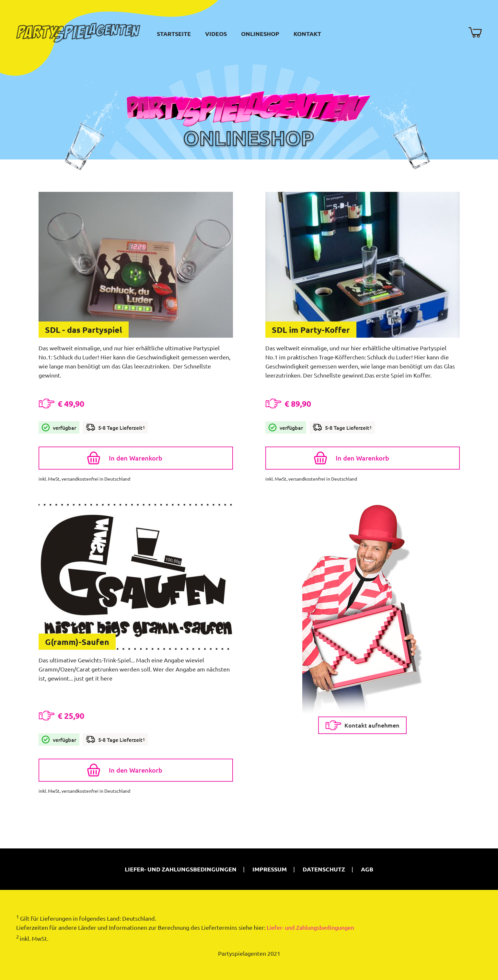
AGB (367, 869)
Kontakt (307, 34)
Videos (216, 34)
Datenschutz (324, 869)
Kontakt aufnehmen (362, 725)
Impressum (270, 869)
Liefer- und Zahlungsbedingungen (181, 869)
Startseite (174, 34)
